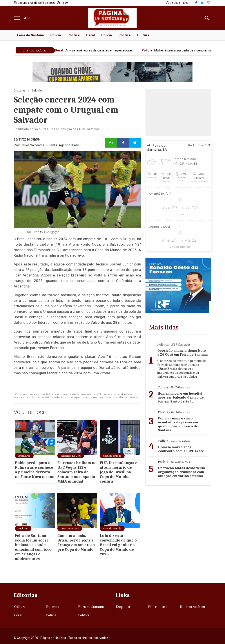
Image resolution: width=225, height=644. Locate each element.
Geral (90, 35)
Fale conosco (158, 607)
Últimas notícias (192, 607)
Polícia (56, 35)
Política (73, 35)
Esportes (53, 607)
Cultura (143, 35)
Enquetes (123, 607)
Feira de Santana (30, 35)
